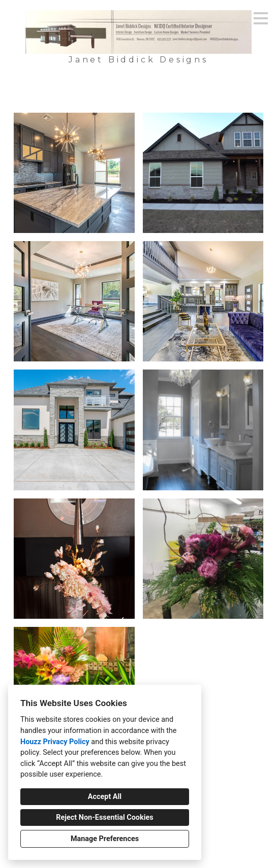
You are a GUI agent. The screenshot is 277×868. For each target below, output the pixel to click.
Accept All (105, 797)
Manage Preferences (105, 839)
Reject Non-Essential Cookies (104, 817)
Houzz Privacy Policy (55, 742)
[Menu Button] (261, 18)
